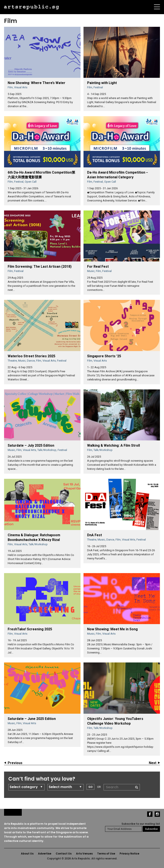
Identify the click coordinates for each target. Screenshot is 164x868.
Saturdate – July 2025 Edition (31, 445)
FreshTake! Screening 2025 (30, 629)
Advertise (45, 854)
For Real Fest (98, 267)
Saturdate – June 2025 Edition (32, 719)
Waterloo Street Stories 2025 (31, 356)
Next (153, 763)
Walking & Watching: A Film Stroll (113, 445)
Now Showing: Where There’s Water (37, 83)
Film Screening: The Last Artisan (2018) (40, 267)
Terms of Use (106, 854)
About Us (27, 854)
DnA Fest (94, 535)
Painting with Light (102, 83)
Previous (15, 763)
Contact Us (64, 854)
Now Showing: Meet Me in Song (112, 629)
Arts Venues (84, 854)
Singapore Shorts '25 (104, 356)
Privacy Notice (129, 854)
